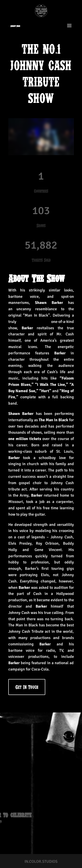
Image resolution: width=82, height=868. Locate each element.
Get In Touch (27, 687)
